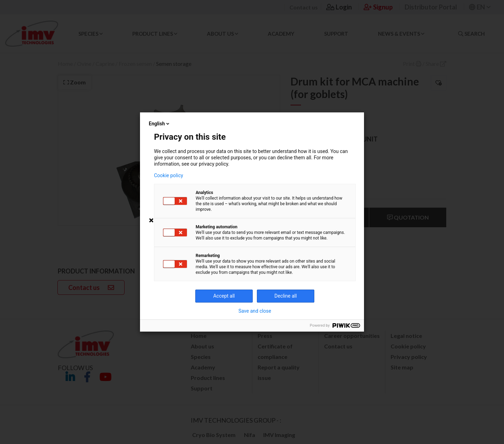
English (160, 124)
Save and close (255, 311)
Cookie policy (169, 175)
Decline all (286, 296)
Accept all (224, 296)
